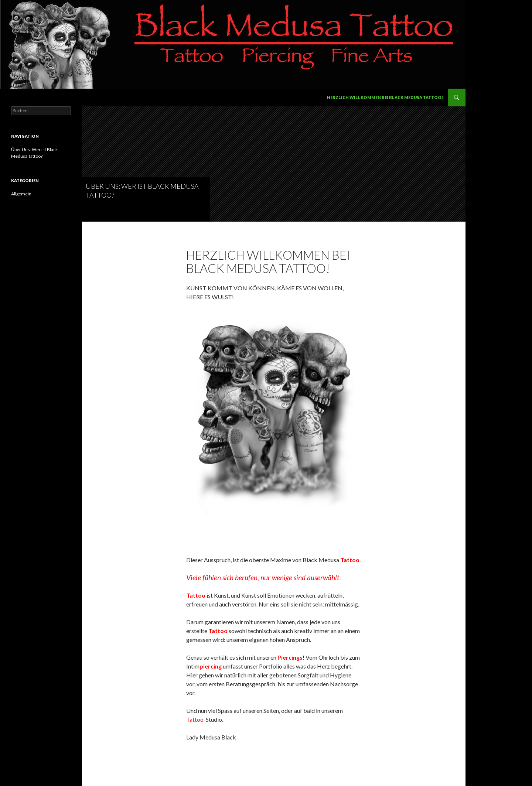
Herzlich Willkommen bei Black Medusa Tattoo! (385, 97)
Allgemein (21, 194)
